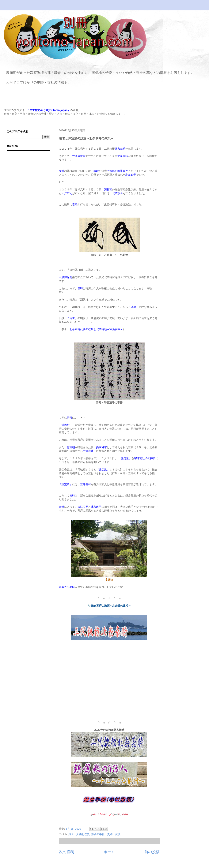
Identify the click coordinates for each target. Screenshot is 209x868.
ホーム (109, 852)
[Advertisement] (109, 683)
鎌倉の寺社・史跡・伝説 (106, 834)
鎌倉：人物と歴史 (79, 834)
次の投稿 (66, 852)
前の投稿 (152, 852)
